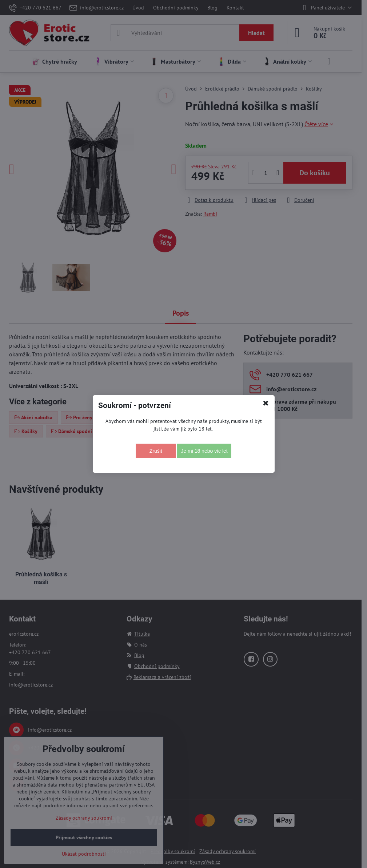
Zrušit (156, 451)
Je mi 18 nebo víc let (204, 451)
